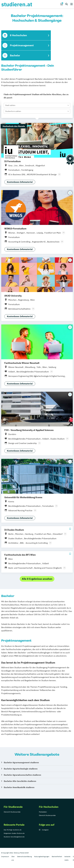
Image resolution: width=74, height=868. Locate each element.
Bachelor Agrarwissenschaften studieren (22, 775)
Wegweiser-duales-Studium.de (14, 833)
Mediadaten (43, 812)
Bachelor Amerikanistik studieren (19, 787)
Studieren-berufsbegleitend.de (14, 837)
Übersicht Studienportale (12, 812)
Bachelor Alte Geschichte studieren (20, 781)
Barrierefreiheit (57, 857)
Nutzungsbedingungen (42, 857)
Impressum (5, 857)
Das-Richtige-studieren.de (13, 830)
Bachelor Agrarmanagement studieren (21, 762)
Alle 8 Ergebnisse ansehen (37, 579)
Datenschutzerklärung (24, 857)
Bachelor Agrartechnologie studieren (21, 769)
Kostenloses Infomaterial (20, 182)
